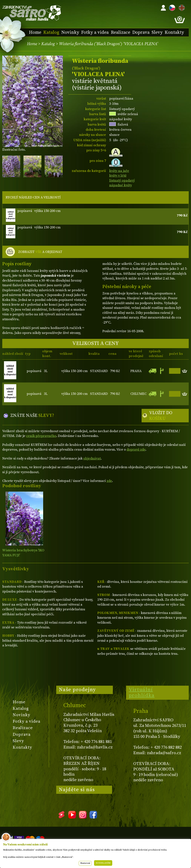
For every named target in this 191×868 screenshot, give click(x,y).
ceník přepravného (41, 436)
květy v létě (118, 176)
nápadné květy (121, 185)
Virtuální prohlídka (142, 693)
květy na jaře (119, 171)
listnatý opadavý (122, 181)
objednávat (92, 458)
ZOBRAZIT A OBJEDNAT (40, 252)
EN (181, 7)
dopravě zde (136, 450)
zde (109, 481)
